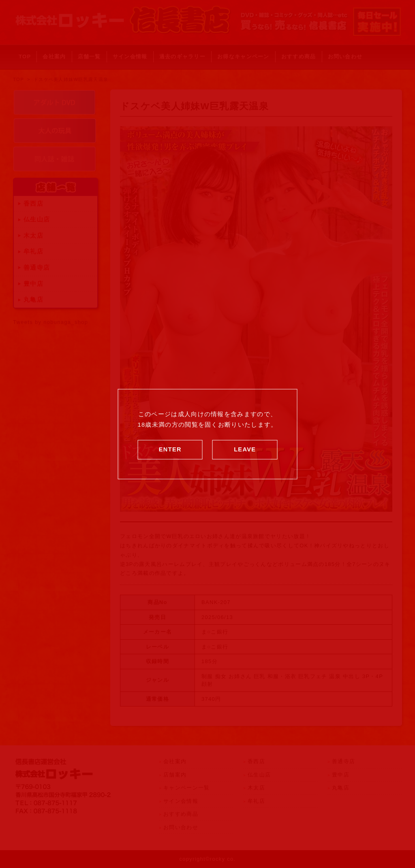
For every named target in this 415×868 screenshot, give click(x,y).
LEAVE (245, 449)
